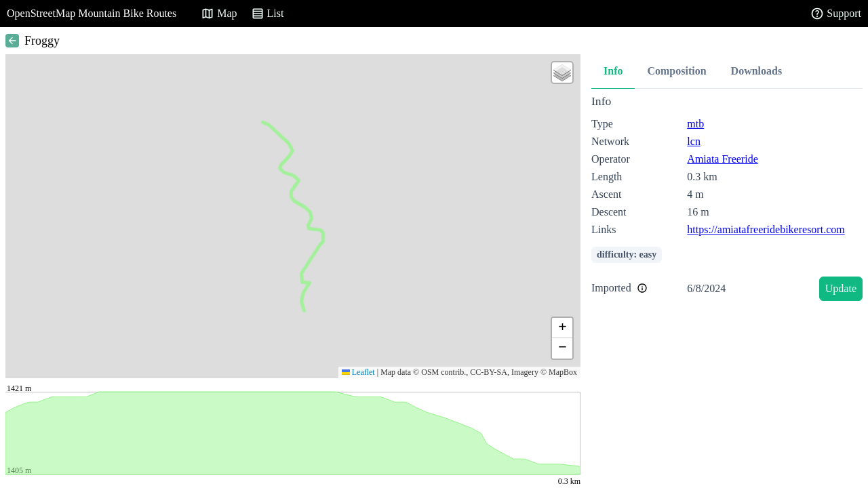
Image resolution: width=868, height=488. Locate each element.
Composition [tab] (676, 71)
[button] (562, 73)
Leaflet (358, 372)
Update (841, 288)
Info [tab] (613, 71)
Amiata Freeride (722, 159)
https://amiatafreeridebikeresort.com (766, 229)
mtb (695, 124)
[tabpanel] (727, 200)
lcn (694, 141)
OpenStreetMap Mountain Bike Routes (92, 13)
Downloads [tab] (757, 71)
